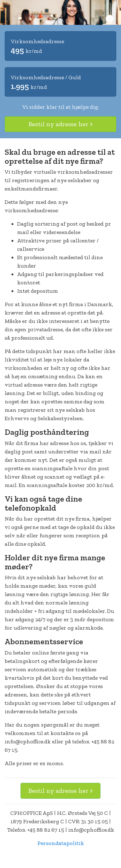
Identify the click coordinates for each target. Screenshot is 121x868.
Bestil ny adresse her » (61, 124)
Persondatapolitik (61, 843)
